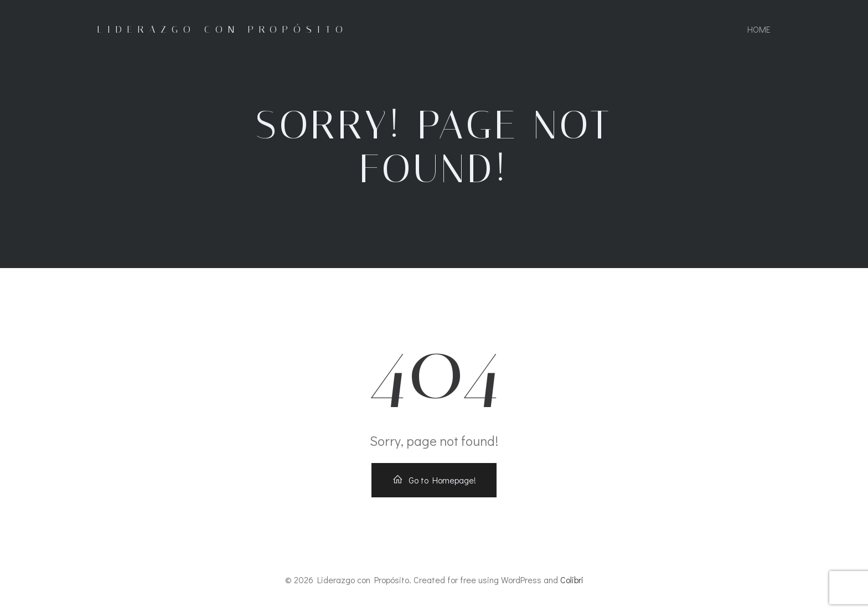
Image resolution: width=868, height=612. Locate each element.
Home (759, 29)
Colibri (572, 580)
